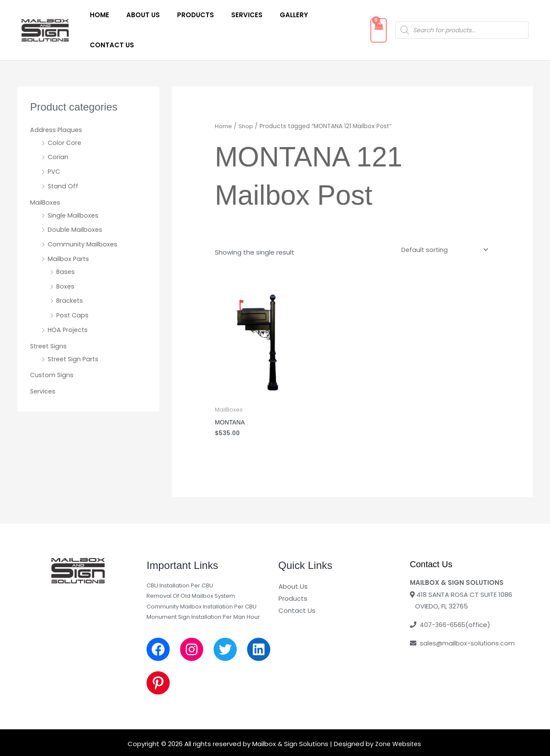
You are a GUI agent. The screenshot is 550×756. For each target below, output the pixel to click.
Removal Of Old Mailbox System (191, 571)
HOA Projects (69, 305)
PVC (54, 147)
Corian (58, 132)
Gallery (275, 18)
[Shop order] (442, 225)
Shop (246, 102)
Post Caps (73, 290)
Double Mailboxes (75, 205)
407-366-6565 (443, 600)
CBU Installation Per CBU (180, 561)
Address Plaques (57, 105)
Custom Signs (52, 350)
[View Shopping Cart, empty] (370, 18)
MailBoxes (46, 178)
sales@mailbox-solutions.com (468, 618)
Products (186, 18)
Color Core (65, 118)
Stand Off (63, 161)
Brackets (70, 276)
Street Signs (50, 321)
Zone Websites (398, 719)
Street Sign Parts (75, 334)
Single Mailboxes (74, 191)
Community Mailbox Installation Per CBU (202, 582)
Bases (66, 247)
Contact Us (325, 18)
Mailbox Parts (69, 234)
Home (98, 18)
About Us (137, 18)
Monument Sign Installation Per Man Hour (203, 592)
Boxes (66, 262)
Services (233, 18)
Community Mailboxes (83, 220)
